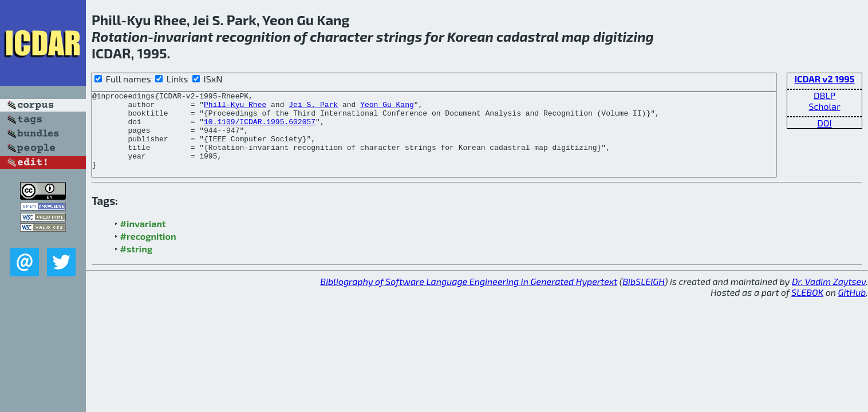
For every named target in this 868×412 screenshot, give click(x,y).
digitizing (624, 36)
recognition (253, 36)
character (341, 36)
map (576, 36)
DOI (824, 123)
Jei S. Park (313, 108)
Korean (470, 36)
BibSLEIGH (643, 297)
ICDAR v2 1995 (824, 79)
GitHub (852, 308)
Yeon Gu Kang (387, 108)
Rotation (120, 36)
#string (137, 264)
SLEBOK (807, 308)
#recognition (148, 251)
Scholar (824, 106)
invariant (183, 36)
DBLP (824, 95)
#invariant (143, 239)
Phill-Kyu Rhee (235, 108)
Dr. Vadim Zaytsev (829, 297)
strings (399, 36)
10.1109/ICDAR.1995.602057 (260, 128)
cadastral (528, 36)
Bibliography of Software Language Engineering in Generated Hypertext (469, 297)
